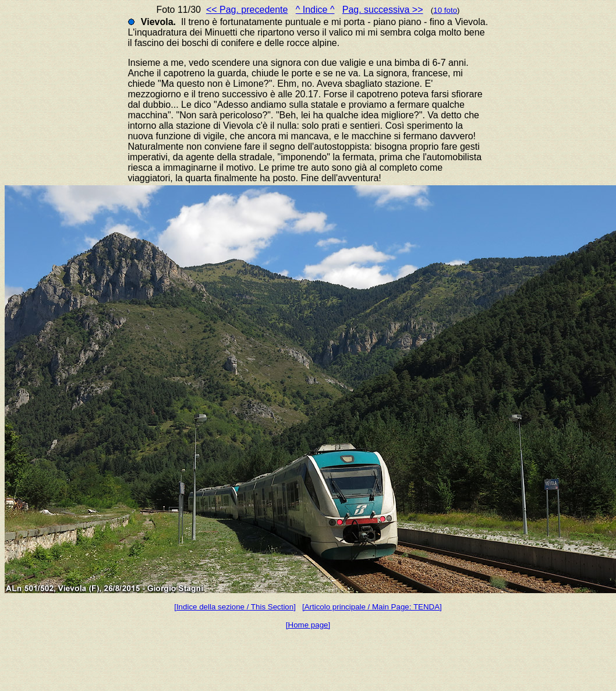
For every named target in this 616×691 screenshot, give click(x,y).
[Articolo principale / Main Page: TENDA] (372, 607)
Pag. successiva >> (383, 10)
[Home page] (308, 625)
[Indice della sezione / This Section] (235, 607)
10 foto (445, 10)
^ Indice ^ (315, 10)
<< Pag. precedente (247, 10)
